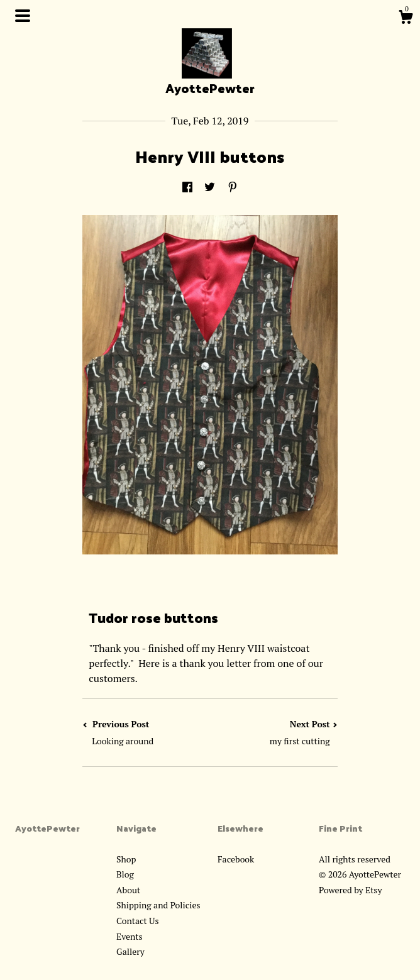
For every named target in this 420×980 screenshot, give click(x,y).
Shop (126, 859)
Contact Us (138, 921)
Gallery (130, 951)
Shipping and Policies (158, 905)
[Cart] (406, 19)
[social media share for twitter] (210, 188)
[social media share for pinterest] (233, 188)
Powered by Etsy (350, 890)
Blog (125, 874)
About (128, 890)
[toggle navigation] (23, 16)
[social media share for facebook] (187, 188)
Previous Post (146, 733)
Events (130, 936)
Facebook (236, 859)
